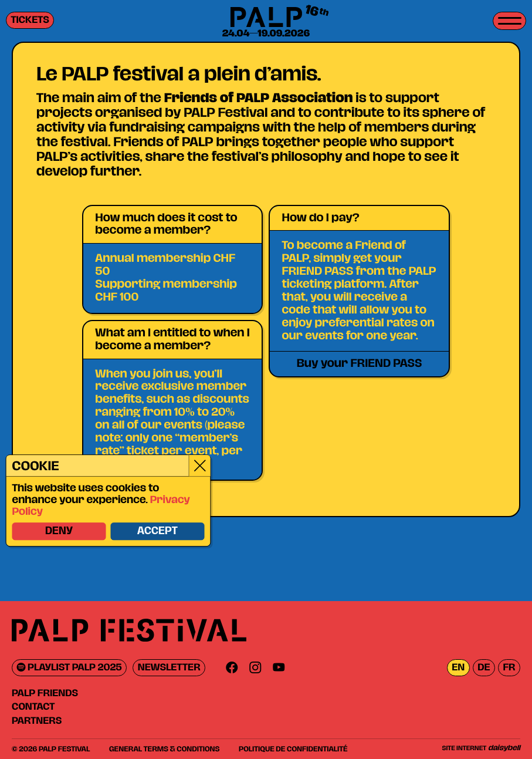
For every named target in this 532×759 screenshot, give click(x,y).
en (458, 668)
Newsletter (169, 668)
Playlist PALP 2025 (70, 668)
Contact (33, 707)
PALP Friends (45, 693)
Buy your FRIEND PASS (360, 363)
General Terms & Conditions (164, 749)
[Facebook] (232, 668)
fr (509, 668)
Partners (37, 721)
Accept (157, 532)
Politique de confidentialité (293, 749)
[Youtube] (279, 668)
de (484, 668)
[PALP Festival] (266, 18)
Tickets (30, 20)
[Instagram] (255, 668)
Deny (58, 532)
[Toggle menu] (509, 21)
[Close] (199, 466)
